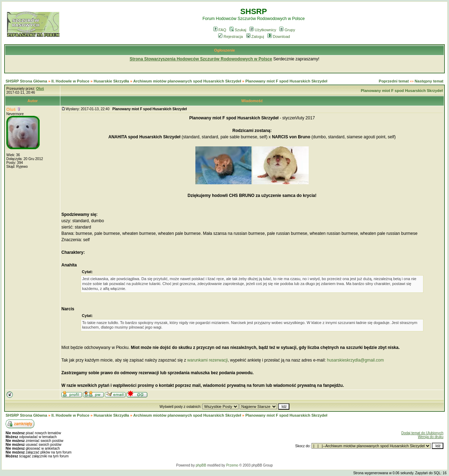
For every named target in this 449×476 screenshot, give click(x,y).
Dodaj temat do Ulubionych (422, 433)
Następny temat (429, 81)
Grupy (287, 30)
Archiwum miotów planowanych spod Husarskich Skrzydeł (187, 81)
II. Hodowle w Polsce (71, 81)
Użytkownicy (263, 30)
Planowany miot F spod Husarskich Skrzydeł (286, 81)
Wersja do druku (431, 437)
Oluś (11, 110)
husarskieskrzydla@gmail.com (355, 360)
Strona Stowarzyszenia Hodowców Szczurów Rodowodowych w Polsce (201, 59)
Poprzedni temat (394, 81)
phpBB (201, 465)
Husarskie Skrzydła (112, 81)
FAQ (220, 30)
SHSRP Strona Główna (26, 81)
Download (279, 37)
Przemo (232, 465)
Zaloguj (255, 37)
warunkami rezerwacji (207, 360)
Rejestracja (230, 37)
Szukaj (238, 30)
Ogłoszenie (224, 50)
